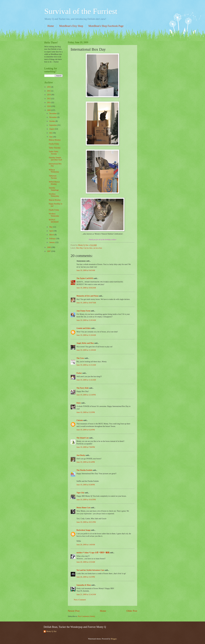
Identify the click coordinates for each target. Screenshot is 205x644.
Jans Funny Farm (83, 311)
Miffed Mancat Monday (54, 183)
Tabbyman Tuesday (53, 177)
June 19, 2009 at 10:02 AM (86, 288)
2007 (49, 251)
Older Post (132, 611)
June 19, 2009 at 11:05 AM (86, 320)
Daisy (79, 403)
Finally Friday (54, 144)
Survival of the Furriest (81, 11)
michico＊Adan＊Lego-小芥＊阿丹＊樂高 (93, 553)
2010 (49, 106)
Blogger (114, 639)
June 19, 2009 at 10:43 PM (86, 500)
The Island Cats (83, 438)
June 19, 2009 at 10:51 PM (86, 522)
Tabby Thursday (55, 148)
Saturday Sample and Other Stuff (55, 159)
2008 (49, 247)
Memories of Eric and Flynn (87, 296)
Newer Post (74, 611)
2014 (49, 95)
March (52, 235)
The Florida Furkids (84, 470)
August (52, 129)
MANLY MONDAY (54, 221)
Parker (79, 373)
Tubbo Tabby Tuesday (54, 153)
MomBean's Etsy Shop (71, 26)
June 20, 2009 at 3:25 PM (86, 577)
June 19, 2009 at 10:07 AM (86, 303)
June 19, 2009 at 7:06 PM (86, 447)
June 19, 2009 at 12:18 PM (86, 395)
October (52, 121)
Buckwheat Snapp (83, 530)
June (51, 137)
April (51, 231)
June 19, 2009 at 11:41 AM (86, 380)
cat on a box (98, 248)
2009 (49, 110)
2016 (49, 87)
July (51, 133)
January (52, 242)
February (53, 239)
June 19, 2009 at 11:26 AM (86, 335)
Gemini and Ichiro (84, 328)
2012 (49, 99)
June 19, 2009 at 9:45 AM (86, 270)
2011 (49, 103)
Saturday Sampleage (54, 189)
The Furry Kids (83, 388)
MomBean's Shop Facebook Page (106, 26)
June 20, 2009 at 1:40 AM (86, 545)
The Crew (80, 358)
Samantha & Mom (84, 585)
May (51, 227)
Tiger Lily (80, 493)
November (53, 117)
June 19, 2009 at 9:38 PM (86, 485)
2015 (49, 91)
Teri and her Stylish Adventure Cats (91, 570)
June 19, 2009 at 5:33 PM (86, 412)
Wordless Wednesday (54, 195)
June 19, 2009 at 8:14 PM (86, 462)
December (53, 114)
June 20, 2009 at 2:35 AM (86, 562)
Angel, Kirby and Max (85, 343)
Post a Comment (80, 600)
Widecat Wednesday (54, 171)
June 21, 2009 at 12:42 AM (86, 594)
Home (51, 26)
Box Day (80, 248)
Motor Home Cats (83, 508)
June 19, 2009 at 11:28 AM (86, 350)
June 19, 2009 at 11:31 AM (86, 365)
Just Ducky (81, 455)
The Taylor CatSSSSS (85, 278)
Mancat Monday (55, 140)
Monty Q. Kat (51, 631)
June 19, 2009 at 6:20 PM (86, 430)
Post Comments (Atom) (86, 616)
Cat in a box (88, 248)
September (53, 125)
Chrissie (80, 420)
